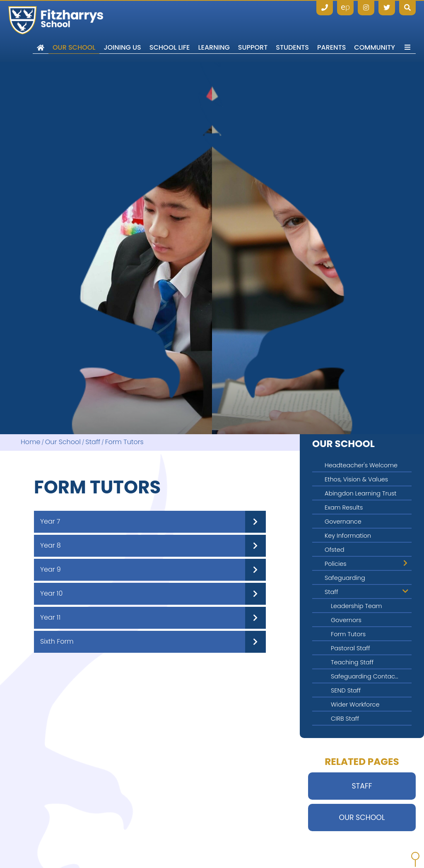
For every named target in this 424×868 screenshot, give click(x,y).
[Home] (56, 20)
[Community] (375, 31)
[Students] (292, 31)
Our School (63, 442)
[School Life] (170, 31)
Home (30, 442)
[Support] (253, 31)
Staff (93, 442)
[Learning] (214, 31)
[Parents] (331, 31)
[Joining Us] (122, 31)
